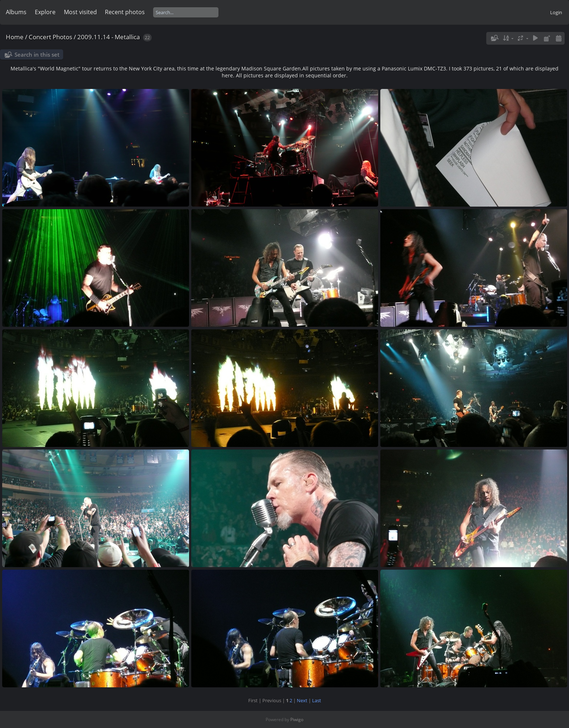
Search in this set (37, 54)
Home (15, 37)
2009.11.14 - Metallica (109, 37)
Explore (45, 12)
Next (302, 700)
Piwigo (297, 719)
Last (317, 700)
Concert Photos (50, 37)
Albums (16, 12)
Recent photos (125, 12)
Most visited (80, 12)
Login (556, 12)
